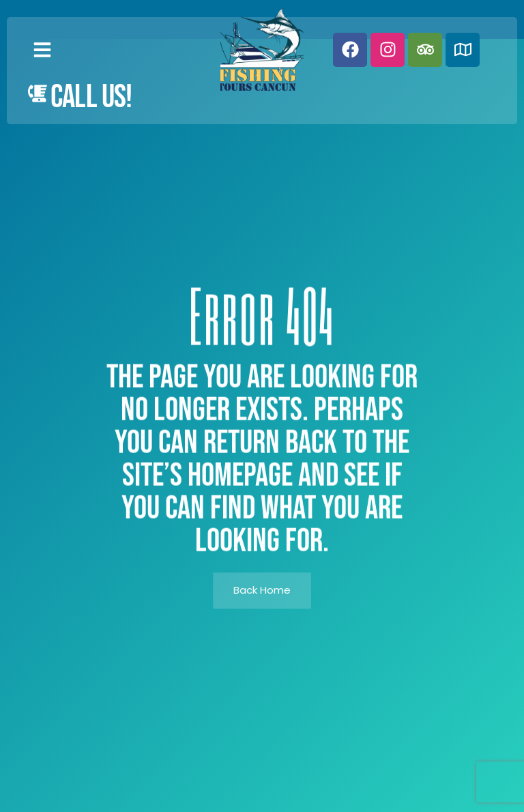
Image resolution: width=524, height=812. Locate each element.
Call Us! (91, 97)
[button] (42, 50)
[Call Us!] (38, 93)
